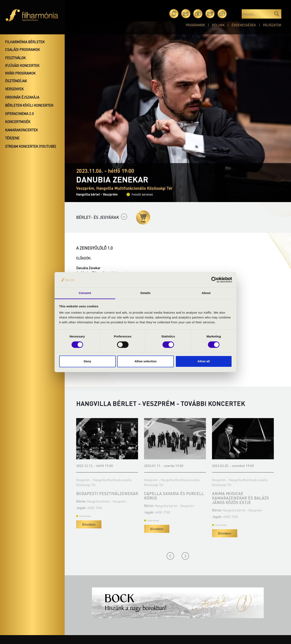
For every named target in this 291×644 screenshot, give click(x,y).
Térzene (12, 138)
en (234, 14)
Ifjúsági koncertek (22, 65)
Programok (195, 25)
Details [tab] (145, 293)
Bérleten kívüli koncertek (29, 105)
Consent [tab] (85, 293)
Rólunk (218, 25)
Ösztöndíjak (16, 81)
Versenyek (14, 89)
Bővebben (74, 529)
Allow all (204, 361)
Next (185, 556)
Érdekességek (244, 25)
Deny (87, 361)
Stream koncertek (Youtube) (31, 146)
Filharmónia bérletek (25, 42)
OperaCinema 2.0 (19, 114)
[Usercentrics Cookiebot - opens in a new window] (214, 280)
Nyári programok (20, 73)
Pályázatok (272, 25)
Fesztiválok (15, 58)
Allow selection (145, 361)
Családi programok (22, 50)
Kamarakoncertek (21, 130)
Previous (170, 556)
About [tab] (206, 293)
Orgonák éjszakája (22, 97)
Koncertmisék (18, 122)
